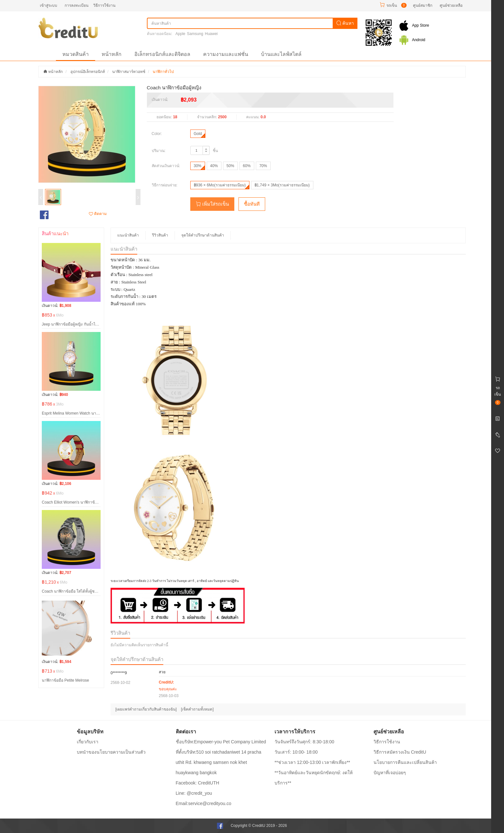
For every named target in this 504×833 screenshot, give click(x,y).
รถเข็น (392, 5)
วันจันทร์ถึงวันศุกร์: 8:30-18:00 (304, 742)
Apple (180, 34)
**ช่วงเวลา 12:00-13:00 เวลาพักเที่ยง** (312, 762)
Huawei (211, 34)
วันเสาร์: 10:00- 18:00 (296, 752)
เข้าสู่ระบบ (49, 5)
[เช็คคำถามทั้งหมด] (197, 709)
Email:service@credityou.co (204, 803)
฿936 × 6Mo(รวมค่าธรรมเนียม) (220, 185)
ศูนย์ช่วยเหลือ (451, 5)
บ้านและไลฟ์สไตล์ (281, 54)
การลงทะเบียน (76, 5)
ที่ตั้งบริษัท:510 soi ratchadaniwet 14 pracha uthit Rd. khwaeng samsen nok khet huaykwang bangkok (219, 762)
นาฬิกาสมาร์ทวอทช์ (129, 72)
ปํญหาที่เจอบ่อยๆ (390, 773)
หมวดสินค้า (76, 54)
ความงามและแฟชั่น (226, 54)
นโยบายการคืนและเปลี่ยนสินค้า (405, 762)
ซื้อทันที (252, 204)
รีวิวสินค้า (160, 235)
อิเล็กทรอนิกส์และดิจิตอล (162, 54)
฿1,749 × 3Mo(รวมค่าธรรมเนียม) (282, 185)
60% (247, 166)
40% (214, 166)
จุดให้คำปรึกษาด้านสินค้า (203, 235)
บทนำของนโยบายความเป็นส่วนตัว (111, 752)
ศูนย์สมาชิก (423, 5)
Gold (198, 134)
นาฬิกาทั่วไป (163, 72)
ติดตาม (98, 214)
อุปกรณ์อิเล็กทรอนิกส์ (88, 72)
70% (263, 166)
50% (230, 166)
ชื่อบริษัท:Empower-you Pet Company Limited (221, 742)
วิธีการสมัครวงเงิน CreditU (400, 752)
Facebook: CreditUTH (198, 783)
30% (198, 166)
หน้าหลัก (112, 54)
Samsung (195, 34)
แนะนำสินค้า (128, 235)
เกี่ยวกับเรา (88, 742)
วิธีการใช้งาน (104, 5)
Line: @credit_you (194, 793)
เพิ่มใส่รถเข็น (212, 204)
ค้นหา (345, 23)
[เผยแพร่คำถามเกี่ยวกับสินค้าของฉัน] (146, 709)
